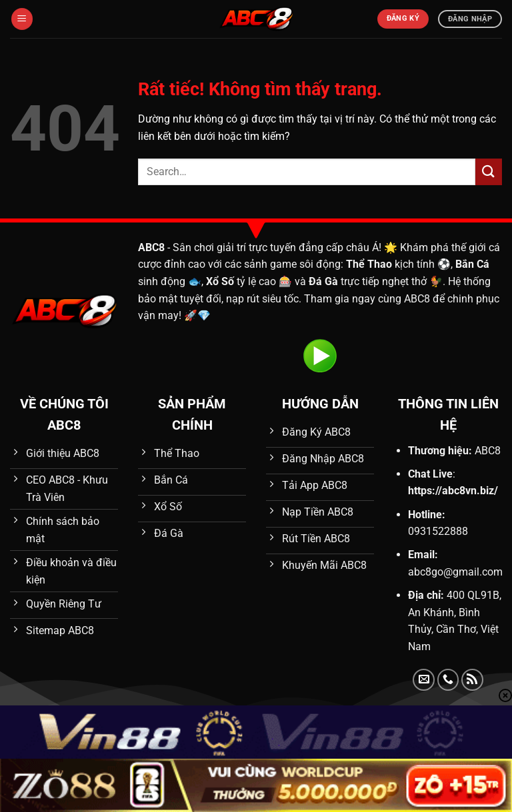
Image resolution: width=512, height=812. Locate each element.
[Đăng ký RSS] (472, 680)
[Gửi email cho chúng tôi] (424, 680)
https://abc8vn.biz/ (453, 491)
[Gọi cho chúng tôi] (448, 680)
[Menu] (22, 19)
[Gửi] (489, 172)
